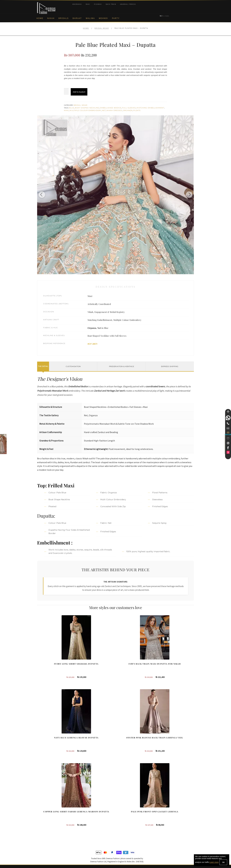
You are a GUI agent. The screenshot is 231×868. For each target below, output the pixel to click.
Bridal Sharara (85, 808)
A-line (81, 828)
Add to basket (79, 92)
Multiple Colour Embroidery (85, 110)
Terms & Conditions (46, 833)
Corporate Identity (45, 808)
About (40, 804)
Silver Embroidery (86, 823)
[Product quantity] (66, 92)
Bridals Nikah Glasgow (170, 823)
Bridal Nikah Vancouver (171, 818)
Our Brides (83, 804)
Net (104, 110)
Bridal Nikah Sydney (169, 813)
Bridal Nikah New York (170, 804)
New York (123, 818)
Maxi (88, 4)
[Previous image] (45, 195)
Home (40, 18)
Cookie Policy (43, 823)
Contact (41, 842)
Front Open (83, 818)
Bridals (64, 18)
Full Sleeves (129, 108)
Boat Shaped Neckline (87, 108)
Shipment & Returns (46, 828)
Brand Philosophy (45, 813)
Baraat (77, 18)
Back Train (111, 4)
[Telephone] (228, 423)
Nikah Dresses (114, 110)
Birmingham (124, 804)
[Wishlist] (228, 438)
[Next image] (186, 195)
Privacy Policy (44, 818)
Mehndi (103, 18)
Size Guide (42, 847)
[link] (228, 418)
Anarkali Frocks (128, 4)
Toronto (122, 813)
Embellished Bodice (111, 108)
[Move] (228, 411)
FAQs (40, 837)
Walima (90, 18)
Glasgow (123, 823)
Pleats (137, 110)
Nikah (51, 18)
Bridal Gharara (85, 813)
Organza (128, 110)
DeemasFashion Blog (170, 828)
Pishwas (98, 4)
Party (116, 18)
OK (223, 862)
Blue (72, 108)
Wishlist (41, 852)
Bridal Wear (102, 28)
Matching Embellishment (150, 108)
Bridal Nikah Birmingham (171, 808)
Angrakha (77, 4)
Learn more (214, 862)
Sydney (122, 808)
